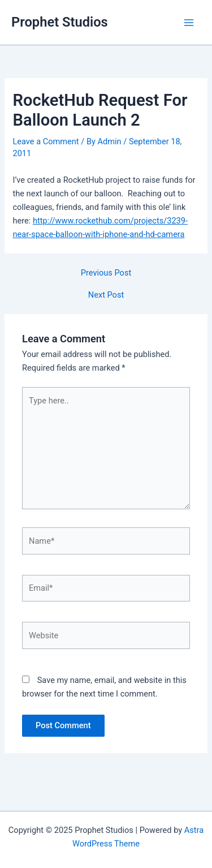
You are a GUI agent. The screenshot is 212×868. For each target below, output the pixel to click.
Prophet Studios (60, 22)
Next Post (106, 295)
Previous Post (106, 273)
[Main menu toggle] (189, 23)
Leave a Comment (46, 141)
